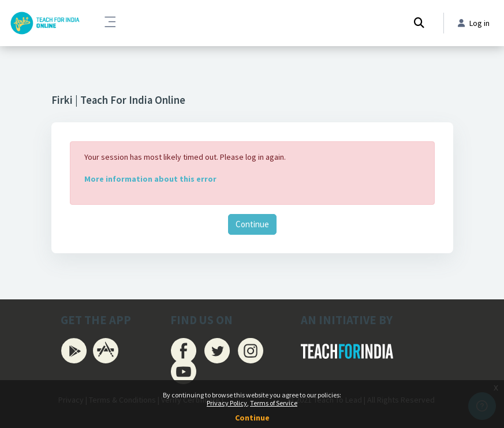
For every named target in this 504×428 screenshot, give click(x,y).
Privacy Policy (227, 403)
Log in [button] (474, 23)
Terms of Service (274, 403)
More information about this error (150, 179)
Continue (252, 224)
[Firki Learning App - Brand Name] (45, 23)
